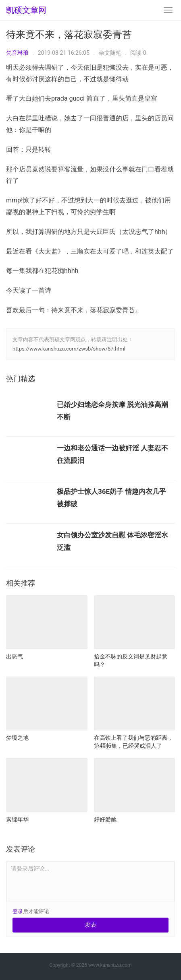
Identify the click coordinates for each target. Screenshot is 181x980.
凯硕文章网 (26, 10)
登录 (18, 911)
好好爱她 (105, 819)
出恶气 (15, 656)
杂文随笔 (110, 53)
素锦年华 (17, 819)
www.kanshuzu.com (110, 965)
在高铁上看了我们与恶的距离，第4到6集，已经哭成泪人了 (133, 742)
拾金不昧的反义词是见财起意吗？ (131, 660)
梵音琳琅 (17, 53)
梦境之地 (17, 738)
